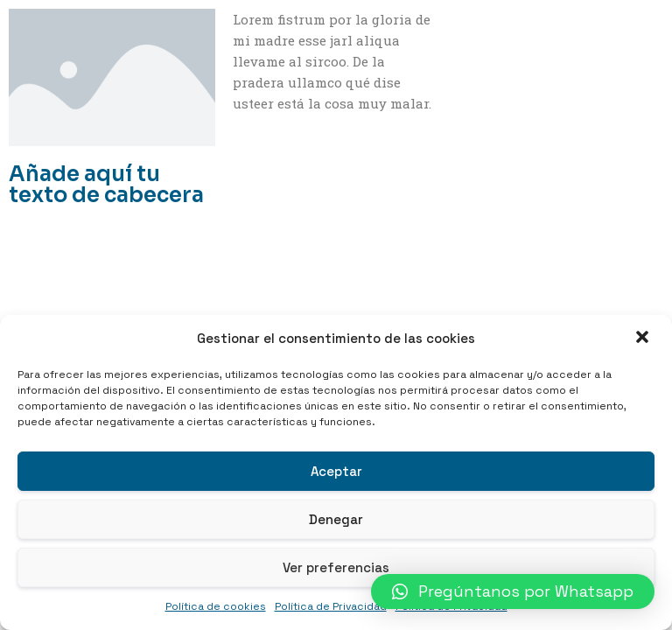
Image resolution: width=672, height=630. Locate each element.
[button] (644, 339)
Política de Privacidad (331, 606)
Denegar (336, 519)
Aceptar (336, 471)
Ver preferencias (336, 567)
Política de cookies (216, 606)
